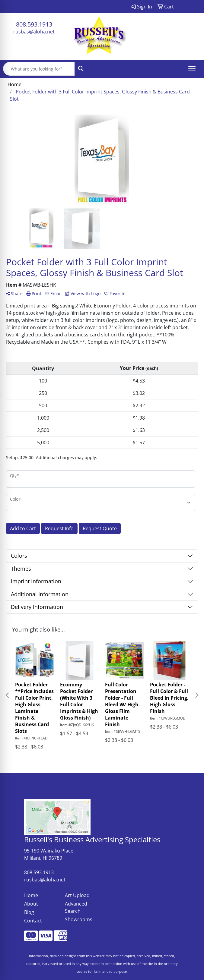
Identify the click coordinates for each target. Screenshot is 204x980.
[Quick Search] (39, 69)
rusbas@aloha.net (34, 32)
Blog (29, 912)
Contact (33, 921)
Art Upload (77, 895)
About (31, 904)
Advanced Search (76, 907)
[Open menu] (192, 69)
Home (31, 895)
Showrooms (79, 919)
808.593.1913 (34, 24)
